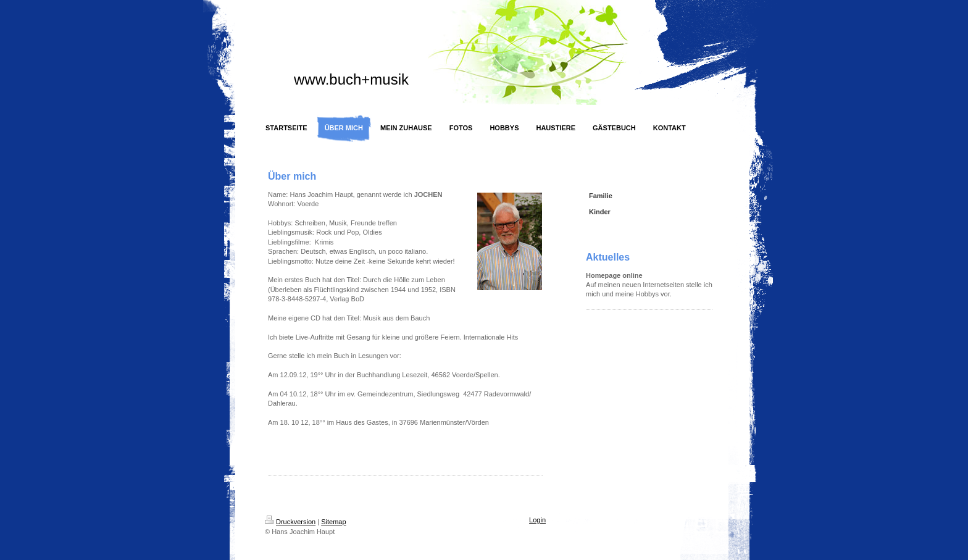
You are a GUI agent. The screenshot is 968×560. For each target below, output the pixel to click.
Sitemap (333, 522)
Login (537, 520)
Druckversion (290, 522)
